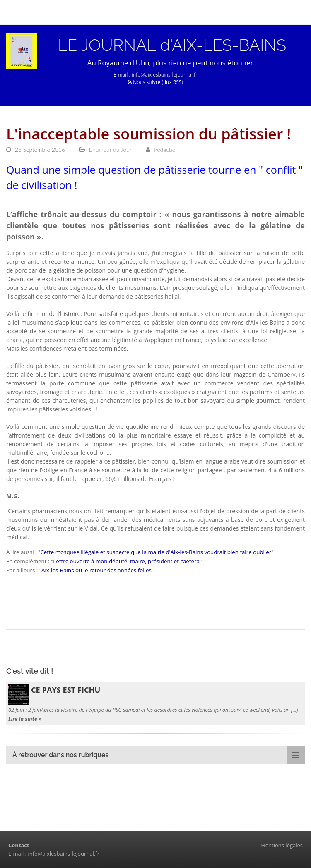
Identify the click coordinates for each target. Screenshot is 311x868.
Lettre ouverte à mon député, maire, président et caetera (126, 561)
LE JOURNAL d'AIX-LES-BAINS (172, 45)
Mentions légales (282, 845)
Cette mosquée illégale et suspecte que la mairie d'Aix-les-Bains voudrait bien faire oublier (156, 552)
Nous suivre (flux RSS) (155, 82)
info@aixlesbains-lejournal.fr (165, 75)
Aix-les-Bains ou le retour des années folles (96, 570)
